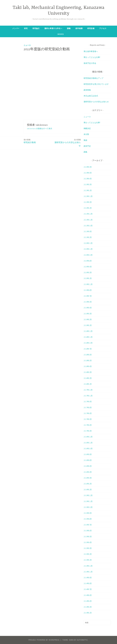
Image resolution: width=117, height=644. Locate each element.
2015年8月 (88, 519)
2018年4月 (88, 366)
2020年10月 (88, 255)
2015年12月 (88, 495)
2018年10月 (88, 343)
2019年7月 (88, 296)
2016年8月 (88, 460)
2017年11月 (88, 396)
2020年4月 (88, 267)
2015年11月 (88, 501)
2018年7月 (88, 349)
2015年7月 (88, 525)
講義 (69, 28)
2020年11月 (88, 249)
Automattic (83, 640)
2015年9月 (88, 513)
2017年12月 (88, 390)
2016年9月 (88, 454)
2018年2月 (88, 378)
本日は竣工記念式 (91, 96)
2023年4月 (88, 179)
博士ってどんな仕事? (92, 57)
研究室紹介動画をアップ (93, 78)
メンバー (16, 28)
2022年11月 (88, 196)
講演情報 (87, 90)
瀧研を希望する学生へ (53, 28)
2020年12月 (88, 243)
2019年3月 (88, 314)
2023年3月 (88, 184)
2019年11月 (88, 284)
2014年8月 (88, 583)
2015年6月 (88, 531)
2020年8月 (88, 261)
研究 (26, 28)
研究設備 (91, 28)
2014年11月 (88, 572)
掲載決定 (87, 128)
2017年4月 (88, 425)
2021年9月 (88, 231)
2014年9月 (88, 578)
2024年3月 (88, 167)
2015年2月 (88, 554)
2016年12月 (88, 437)
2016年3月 (88, 478)
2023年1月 (88, 190)
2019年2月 (88, 319)
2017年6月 (88, 413)
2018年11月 (88, 337)
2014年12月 (88, 566)
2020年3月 (88, 272)
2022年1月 (88, 208)
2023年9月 (88, 173)
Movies (61, 34)
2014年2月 (88, 607)
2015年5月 (88, 537)
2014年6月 (88, 595)
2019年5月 (88, 302)
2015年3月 (88, 548)
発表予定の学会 (90, 63)
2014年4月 (88, 601)
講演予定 (87, 146)
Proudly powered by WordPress (44, 640)
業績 (85, 140)
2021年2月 (88, 237)
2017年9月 (88, 402)
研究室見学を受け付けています (96, 84)
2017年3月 (88, 431)
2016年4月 (88, 472)
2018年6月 (88, 355)
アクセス (103, 28)
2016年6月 (88, 466)
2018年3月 (88, 372)
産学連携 (79, 28)
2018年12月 (88, 331)
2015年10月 (88, 507)
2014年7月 (88, 589)
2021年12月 (88, 214)
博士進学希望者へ (91, 51)
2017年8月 (88, 407)
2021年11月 (88, 220)
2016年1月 (88, 490)
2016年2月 (88, 484)
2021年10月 (88, 226)
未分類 (86, 134)
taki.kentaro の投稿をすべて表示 (40, 128)
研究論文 (36, 28)
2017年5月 (88, 419)
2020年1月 (88, 278)
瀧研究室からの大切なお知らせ (67, 143)
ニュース (27, 45)
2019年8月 (88, 290)
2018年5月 (88, 361)
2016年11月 (88, 443)
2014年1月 (88, 613)
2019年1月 (88, 325)
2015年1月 (88, 560)
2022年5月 (88, 202)
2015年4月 (88, 542)
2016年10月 (88, 449)
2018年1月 (88, 384)
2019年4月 (88, 308)
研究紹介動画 (30, 141)
